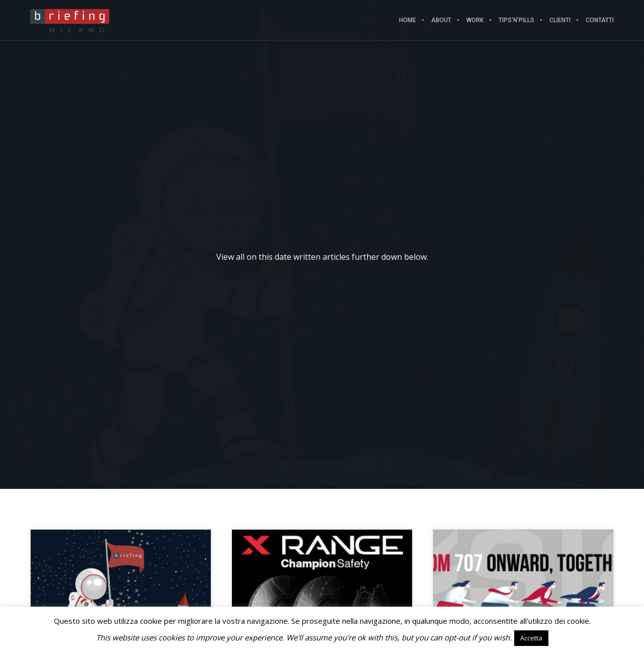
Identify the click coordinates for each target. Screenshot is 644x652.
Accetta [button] (531, 638)
